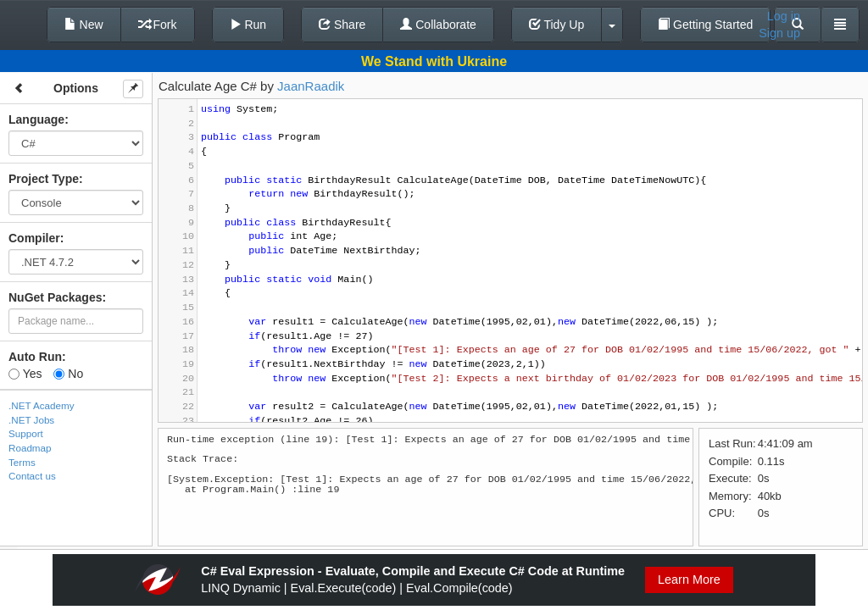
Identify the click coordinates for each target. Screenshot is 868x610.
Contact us (32, 476)
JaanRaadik (311, 86)
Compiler (34, 238)
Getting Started (705, 25)
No (68, 374)
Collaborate (438, 25)
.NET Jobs (31, 420)
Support (26, 433)
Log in (784, 16)
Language (36, 119)
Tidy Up (556, 25)
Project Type (44, 179)
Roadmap (30, 448)
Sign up (779, 33)
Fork (158, 25)
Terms (22, 462)
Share (342, 25)
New (84, 25)
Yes (25, 374)
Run (248, 25)
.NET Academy (42, 405)
